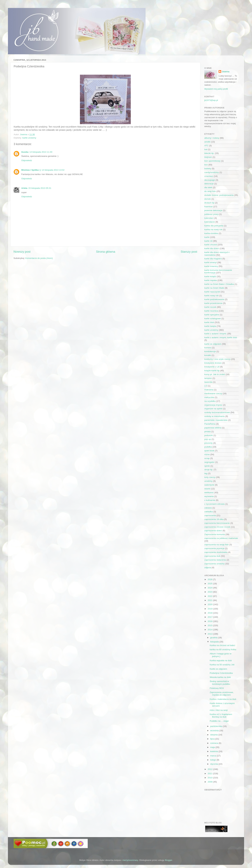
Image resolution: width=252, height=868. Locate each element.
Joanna (226, 72)
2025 (210, 584)
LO (206, 386)
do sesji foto (210, 191)
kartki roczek (210, 307)
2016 (210, 621)
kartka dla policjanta (214, 226)
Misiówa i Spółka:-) (31, 170)
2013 (210, 634)
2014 (210, 630)
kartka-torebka (211, 233)
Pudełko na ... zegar (219, 721)
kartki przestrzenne (213, 303)
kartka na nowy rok (213, 229)
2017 (210, 617)
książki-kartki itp (212, 371)
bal (206, 149)
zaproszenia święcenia (215, 560)
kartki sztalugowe (213, 318)
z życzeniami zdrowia (215, 504)
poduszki (209, 435)
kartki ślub (209, 322)
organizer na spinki (213, 409)
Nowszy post (22, 252)
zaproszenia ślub (212, 556)
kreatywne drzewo (213, 363)
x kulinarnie (210, 500)
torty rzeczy (210, 477)
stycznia (214, 764)
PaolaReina (210, 424)
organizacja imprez (213, 405)
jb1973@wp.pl (211, 100)
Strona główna (106, 252)
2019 (210, 609)
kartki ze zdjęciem (213, 344)
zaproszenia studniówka (216, 552)
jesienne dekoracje (213, 210)
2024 (210, 588)
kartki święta (210, 326)
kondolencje (210, 351)
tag (206, 473)
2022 (210, 596)
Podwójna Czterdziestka (221, 673)
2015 (210, 625)
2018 (210, 613)
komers (208, 348)
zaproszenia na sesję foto (216, 545)
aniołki (207, 142)
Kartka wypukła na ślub (221, 660)
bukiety (208, 169)
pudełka (208, 447)
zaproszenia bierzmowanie (217, 523)
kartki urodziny (29, 138)
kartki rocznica (211, 311)
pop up (208, 439)
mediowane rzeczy (213, 393)
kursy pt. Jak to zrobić (215, 374)
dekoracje (209, 184)
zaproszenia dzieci (213, 531)
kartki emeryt (210, 262)
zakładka (209, 512)
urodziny (208, 481)
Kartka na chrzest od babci (222, 645)
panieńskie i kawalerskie (216, 420)
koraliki (208, 355)
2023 (210, 592)
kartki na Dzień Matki (214, 288)
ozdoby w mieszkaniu (215, 416)
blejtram (208, 157)
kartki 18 (208, 241)
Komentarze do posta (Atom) (39, 258)
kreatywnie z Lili (212, 367)
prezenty (208, 443)
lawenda (208, 382)
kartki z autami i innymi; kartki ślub (221, 337)
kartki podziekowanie (214, 299)
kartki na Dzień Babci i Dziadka (219, 284)
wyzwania (209, 496)
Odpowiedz (27, 160)
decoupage (210, 180)
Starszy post (189, 252)
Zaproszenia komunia (215, 534)
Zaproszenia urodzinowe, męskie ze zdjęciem (222, 694)
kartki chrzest (211, 245)
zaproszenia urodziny (215, 564)
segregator (209, 462)
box (206, 165)
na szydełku (210, 401)
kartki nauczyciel (212, 292)
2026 (210, 579)
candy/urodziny (212, 172)
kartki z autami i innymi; (215, 334)
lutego (213, 760)
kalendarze (210, 222)
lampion (208, 378)
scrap (207, 458)
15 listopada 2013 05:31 (40, 188)
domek (208, 199)
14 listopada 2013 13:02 (53, 170)
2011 (210, 774)
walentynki (209, 485)
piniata (208, 432)
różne (207, 454)
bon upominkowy (212, 161)
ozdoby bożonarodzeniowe (217, 412)
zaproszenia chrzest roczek (217, 527)
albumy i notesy (212, 138)
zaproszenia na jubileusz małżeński (221, 538)
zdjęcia (208, 567)
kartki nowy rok (211, 296)
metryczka (209, 397)
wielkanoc (209, 493)
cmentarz (209, 176)
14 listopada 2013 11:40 (41, 152)
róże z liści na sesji (219, 710)
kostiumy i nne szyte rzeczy (217, 359)
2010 (210, 778)
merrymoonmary (130, 860)
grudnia (214, 638)
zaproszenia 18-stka (214, 519)
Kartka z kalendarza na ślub (223, 699)
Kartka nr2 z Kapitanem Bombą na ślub (221, 716)
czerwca (214, 743)
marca (213, 756)
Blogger (168, 860)
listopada (215, 642)
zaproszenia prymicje (214, 548)
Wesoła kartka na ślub (220, 677)
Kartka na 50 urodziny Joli (222, 665)
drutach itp (209, 203)
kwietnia (214, 751)
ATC (206, 146)
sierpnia (214, 735)
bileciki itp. (209, 153)
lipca (213, 739)
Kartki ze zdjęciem (218, 669)
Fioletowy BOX (217, 688)
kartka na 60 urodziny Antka (223, 649)
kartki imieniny (211, 266)
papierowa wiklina (213, 428)
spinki (207, 466)
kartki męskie (211, 280)
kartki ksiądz (210, 276)
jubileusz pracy (211, 214)
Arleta (24, 188)
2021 (210, 600)
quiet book (209, 451)
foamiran (209, 207)
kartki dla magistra (213, 259)
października (217, 726)
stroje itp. (209, 470)
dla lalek (208, 187)
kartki (207, 237)
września (215, 731)
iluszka (25, 152)
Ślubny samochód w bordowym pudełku (220, 683)
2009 (210, 782)
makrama (209, 390)
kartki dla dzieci (212, 248)
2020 (210, 604)
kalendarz (209, 218)
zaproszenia (210, 515)
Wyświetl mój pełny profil (216, 89)
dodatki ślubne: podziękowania (219, 195)
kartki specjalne (212, 315)
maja (213, 747)
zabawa (208, 508)
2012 (210, 769)
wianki (207, 489)
